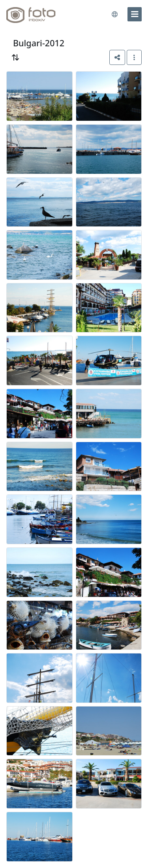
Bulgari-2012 (39, 43)
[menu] (135, 14)
